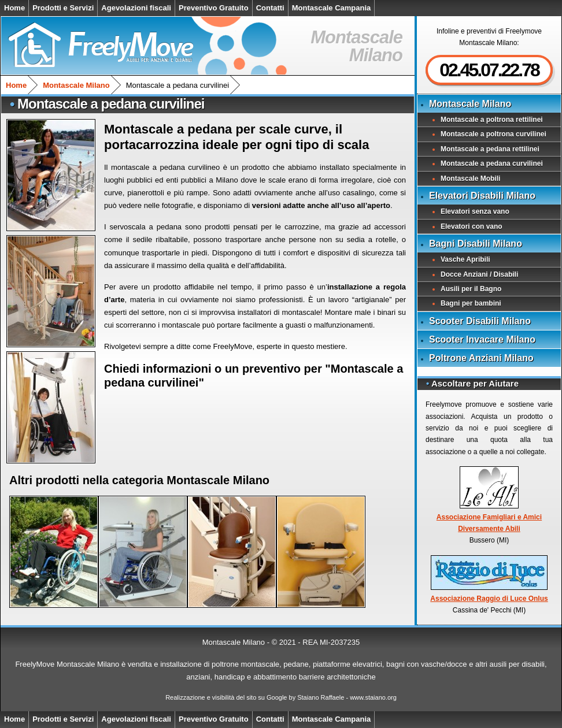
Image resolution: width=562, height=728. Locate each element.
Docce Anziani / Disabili (479, 274)
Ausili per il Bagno (471, 289)
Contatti (270, 8)
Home (14, 8)
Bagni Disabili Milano (476, 244)
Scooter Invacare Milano (482, 339)
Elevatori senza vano (475, 211)
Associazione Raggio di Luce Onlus (489, 579)
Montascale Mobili (470, 179)
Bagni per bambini (471, 303)
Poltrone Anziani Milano (481, 358)
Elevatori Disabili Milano (482, 196)
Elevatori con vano (472, 226)
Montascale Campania (332, 8)
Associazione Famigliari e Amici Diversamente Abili (489, 499)
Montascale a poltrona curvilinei (493, 134)
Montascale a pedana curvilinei (492, 164)
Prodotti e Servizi (63, 8)
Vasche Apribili (465, 259)
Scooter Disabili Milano (480, 321)
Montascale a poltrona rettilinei (492, 120)
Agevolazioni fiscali (136, 8)
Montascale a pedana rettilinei (490, 149)
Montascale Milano (76, 85)
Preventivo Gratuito (214, 8)
